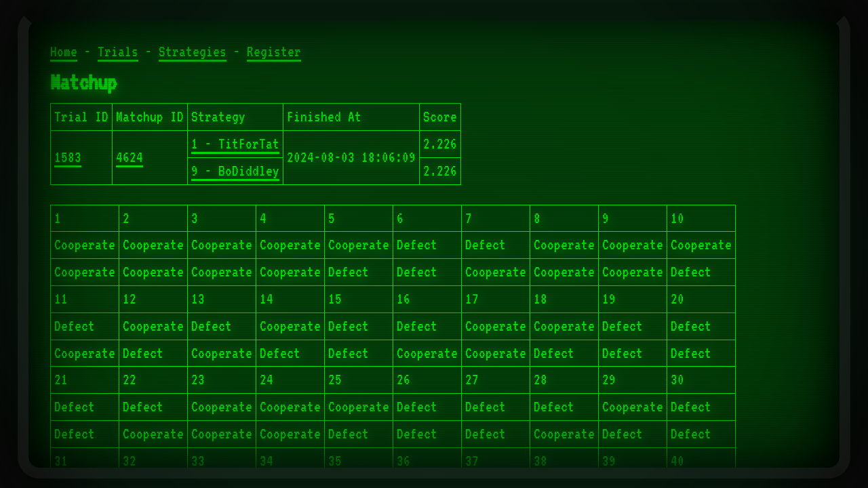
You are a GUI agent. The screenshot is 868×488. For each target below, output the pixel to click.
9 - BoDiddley (235, 171)
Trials (118, 52)
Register (274, 52)
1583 (68, 157)
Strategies (193, 52)
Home (64, 52)
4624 (130, 157)
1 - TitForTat (235, 144)
